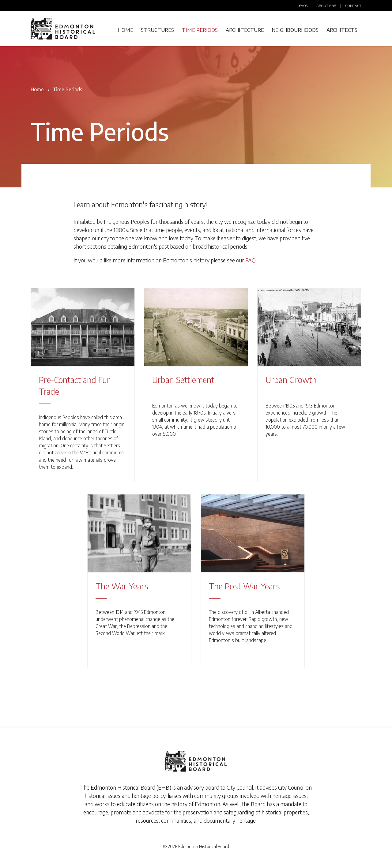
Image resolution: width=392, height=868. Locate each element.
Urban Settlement (183, 380)
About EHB (326, 6)
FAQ (250, 260)
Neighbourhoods (295, 30)
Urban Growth (291, 380)
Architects (342, 30)
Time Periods (200, 30)
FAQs (303, 6)
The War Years (122, 586)
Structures (157, 30)
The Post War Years (244, 586)
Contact (353, 6)
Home (126, 30)
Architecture (245, 30)
